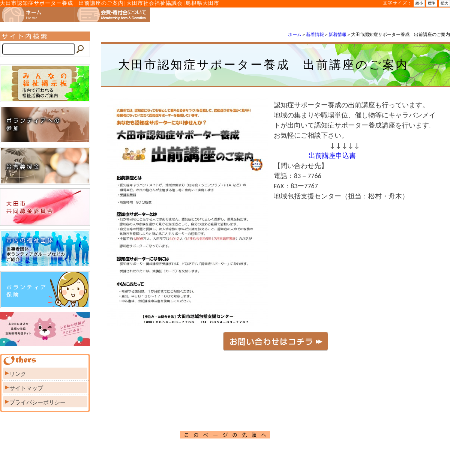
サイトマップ (26, 388)
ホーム (295, 35)
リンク (18, 374)
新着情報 (315, 35)
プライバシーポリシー (37, 402)
